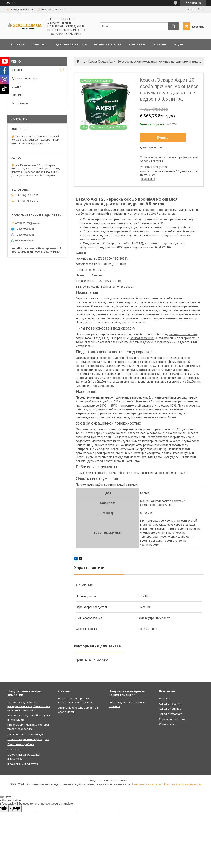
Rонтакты (165, 698)
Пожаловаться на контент (147, 784)
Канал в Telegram (170, 704)
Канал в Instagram (171, 714)
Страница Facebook (172, 719)
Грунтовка (14, 749)
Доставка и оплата (71, 45)
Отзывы (159, 45)
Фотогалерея (21, 103)
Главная (18, 45)
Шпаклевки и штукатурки (23, 764)
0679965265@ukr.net (28, 223)
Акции (178, 45)
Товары (38, 45)
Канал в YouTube (170, 709)
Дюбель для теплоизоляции (26, 734)
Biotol (132, 382)
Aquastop (107, 386)
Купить (163, 137)
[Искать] (173, 26)
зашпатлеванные (142, 338)
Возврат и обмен (108, 45)
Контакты (137, 45)
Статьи (16, 87)
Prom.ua (124, 781)
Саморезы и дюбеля (21, 744)
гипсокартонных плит (183, 334)
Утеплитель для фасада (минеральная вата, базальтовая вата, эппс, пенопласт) (29, 706)
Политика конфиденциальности (183, 784)
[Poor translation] (15, 809)
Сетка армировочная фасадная (28, 739)
